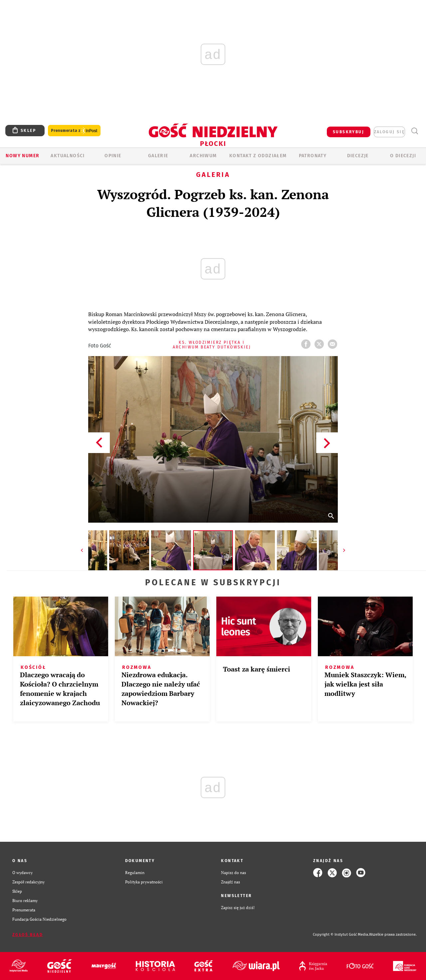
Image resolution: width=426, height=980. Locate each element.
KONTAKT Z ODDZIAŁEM (258, 156)
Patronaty (313, 156)
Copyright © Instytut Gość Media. (341, 935)
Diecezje (358, 156)
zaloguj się (389, 132)
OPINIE (113, 156)
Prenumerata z (74, 131)
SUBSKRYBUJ (348, 132)
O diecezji (403, 156)
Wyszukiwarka (415, 131)
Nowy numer (22, 156)
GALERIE (158, 156)
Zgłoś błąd (28, 935)
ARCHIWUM (203, 156)
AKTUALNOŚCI (68, 156)
